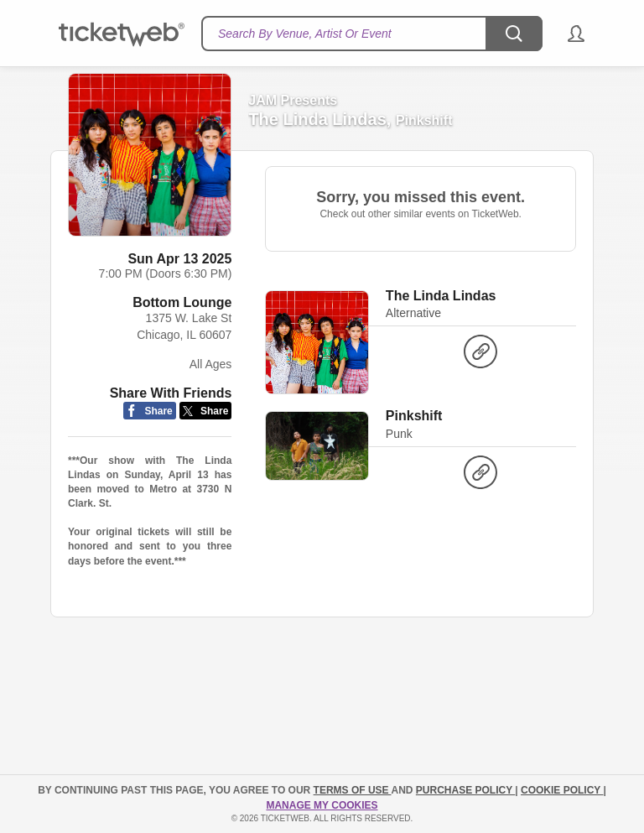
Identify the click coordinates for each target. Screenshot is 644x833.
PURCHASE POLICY (465, 790)
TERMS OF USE (353, 790)
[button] (568, 34)
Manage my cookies (322, 805)
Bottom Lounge (182, 302)
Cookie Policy (562, 790)
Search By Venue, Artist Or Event (305, 34)
